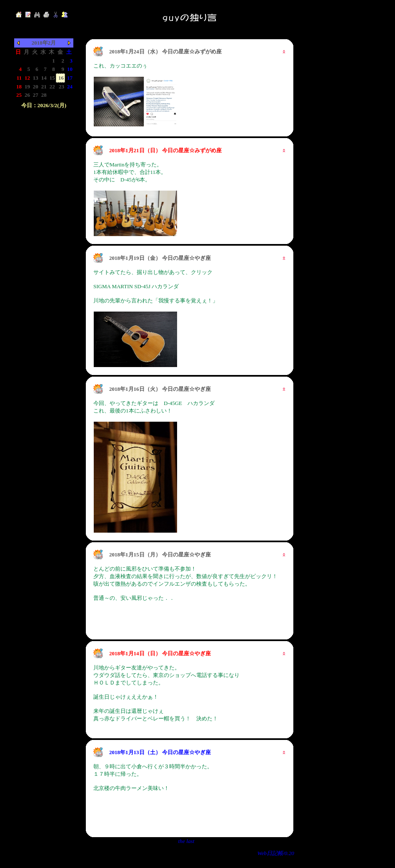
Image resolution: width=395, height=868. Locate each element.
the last (186, 841)
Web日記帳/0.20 (276, 853)
